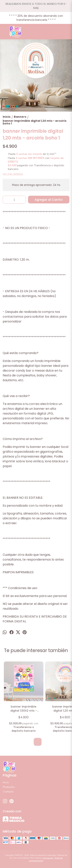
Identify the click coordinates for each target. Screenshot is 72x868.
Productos (9, 787)
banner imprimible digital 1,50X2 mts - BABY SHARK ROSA (24, 709)
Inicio (6, 782)
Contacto (8, 792)
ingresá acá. (48, 858)
